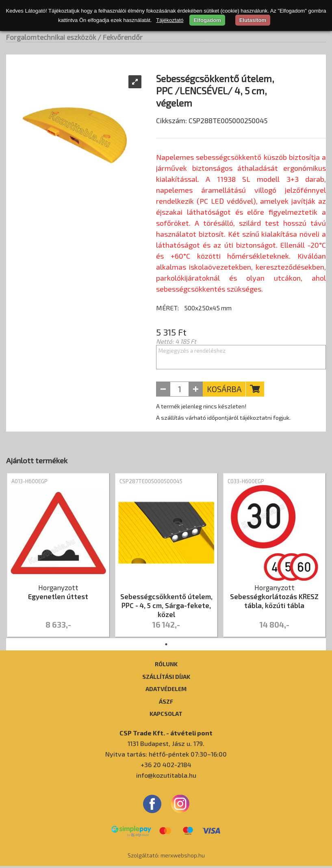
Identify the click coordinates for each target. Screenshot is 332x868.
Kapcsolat (166, 715)
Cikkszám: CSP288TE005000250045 (212, 141)
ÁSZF (166, 703)
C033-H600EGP (246, 483)
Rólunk (166, 666)
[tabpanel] (58, 558)
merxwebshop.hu (183, 857)
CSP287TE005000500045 (151, 483)
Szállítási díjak (166, 678)
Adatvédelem (166, 691)
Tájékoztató (170, 20)
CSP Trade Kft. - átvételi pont (166, 735)
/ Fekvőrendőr (120, 37)
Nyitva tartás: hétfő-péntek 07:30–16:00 (166, 756)
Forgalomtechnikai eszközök (51, 37)
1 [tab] (166, 646)
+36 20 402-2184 (166, 767)
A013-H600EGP (29, 483)
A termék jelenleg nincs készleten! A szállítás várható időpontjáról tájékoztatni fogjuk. (223, 414)
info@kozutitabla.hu (166, 777)
